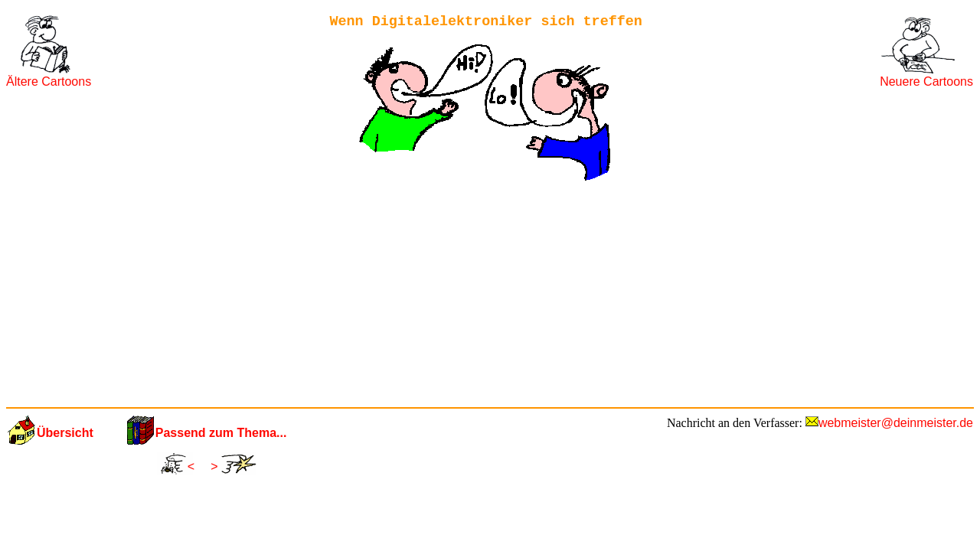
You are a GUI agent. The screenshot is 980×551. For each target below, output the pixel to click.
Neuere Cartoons (926, 82)
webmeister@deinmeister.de (896, 423)
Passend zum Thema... (221, 433)
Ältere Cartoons (49, 82)
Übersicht (65, 433)
